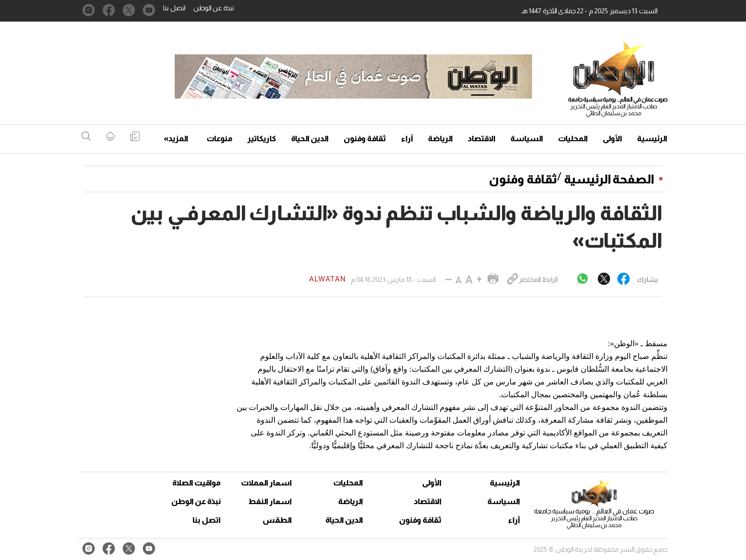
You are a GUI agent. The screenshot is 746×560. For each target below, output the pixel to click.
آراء (407, 139)
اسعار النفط (270, 501)
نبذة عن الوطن (214, 8)
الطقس (277, 520)
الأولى (613, 139)
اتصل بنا (174, 8)
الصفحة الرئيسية (609, 179)
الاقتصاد (482, 139)
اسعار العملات (267, 483)
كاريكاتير (262, 139)
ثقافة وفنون (365, 139)
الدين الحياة (310, 139)
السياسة (527, 139)
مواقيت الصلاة (197, 483)
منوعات (220, 139)
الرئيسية (652, 139)
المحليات (573, 139)
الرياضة (440, 139)
